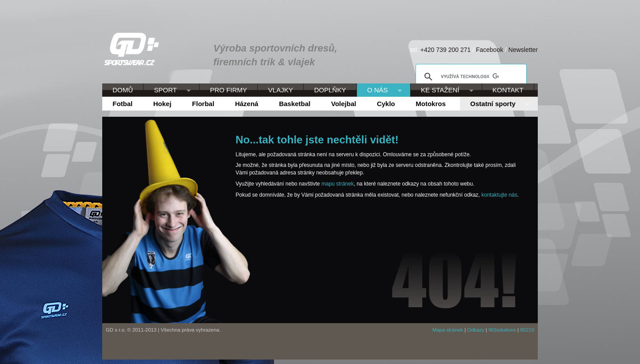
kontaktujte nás (499, 195)
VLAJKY (280, 90)
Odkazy (476, 330)
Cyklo (386, 104)
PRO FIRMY (228, 90)
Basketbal (295, 104)
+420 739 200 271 (446, 50)
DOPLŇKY (330, 90)
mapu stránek (338, 184)
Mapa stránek (448, 330)
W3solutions (502, 330)
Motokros (431, 104)
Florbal (203, 104)
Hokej (162, 104)
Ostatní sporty (495, 104)
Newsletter (523, 50)
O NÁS (379, 91)
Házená (247, 104)
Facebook (490, 50)
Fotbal (122, 104)
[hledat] (470, 77)
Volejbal (344, 104)
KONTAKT (508, 90)
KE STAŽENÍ (442, 91)
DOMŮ (123, 90)
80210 (527, 330)
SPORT (167, 91)
